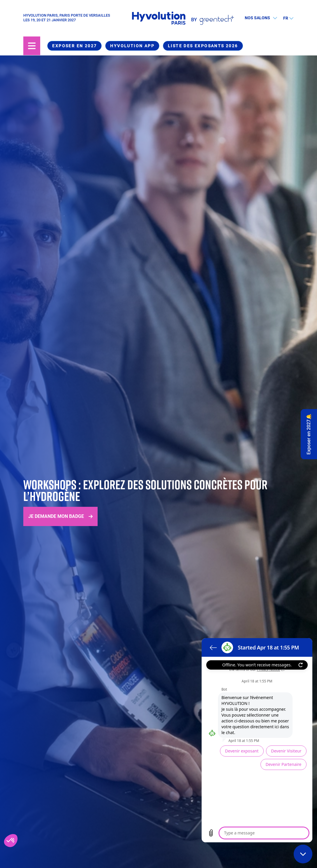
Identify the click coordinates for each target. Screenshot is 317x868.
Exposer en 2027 (74, 46)
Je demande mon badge (56, 516)
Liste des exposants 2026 (203, 46)
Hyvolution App (132, 46)
